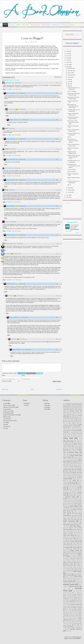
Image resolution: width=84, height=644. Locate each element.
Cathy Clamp (79, 432)
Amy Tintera (66, 414)
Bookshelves (56, 25)
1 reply (9, 135)
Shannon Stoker (76, 606)
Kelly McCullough (73, 523)
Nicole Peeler (78, 577)
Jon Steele (78, 500)
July (69, 79)
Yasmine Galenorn (76, 629)
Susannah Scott (72, 614)
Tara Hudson (74, 617)
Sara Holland (70, 602)
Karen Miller (72, 515)
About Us (26, 25)
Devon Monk (75, 456)
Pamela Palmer (76, 580)
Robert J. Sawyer (76, 593)
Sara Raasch (78, 602)
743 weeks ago (18, 83)
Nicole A (7, 222)
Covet (5, 423)
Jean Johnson (72, 488)
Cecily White (67, 434)
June (69, 82)
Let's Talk (6, 419)
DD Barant (79, 448)
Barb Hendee (79, 420)
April (69, 86)
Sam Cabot (78, 599)
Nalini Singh (67, 575)
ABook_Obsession (11, 93)
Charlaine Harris (76, 434)
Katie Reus (77, 520)
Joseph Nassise (68, 503)
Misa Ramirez (68, 572)
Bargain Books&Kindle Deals (11, 415)
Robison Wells (66, 597)
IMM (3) (69, 137)
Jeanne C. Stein (73, 489)
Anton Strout (72, 417)
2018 (67, 54)
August (69, 77)
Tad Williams (71, 615)
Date (7, 80)
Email (23, 375)
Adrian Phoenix (72, 405)
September (70, 75)
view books (77, 233)
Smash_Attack (12, 109)
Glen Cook (77, 471)
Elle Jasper (78, 464)
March (69, 188)
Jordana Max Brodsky (77, 502)
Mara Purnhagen (78, 552)
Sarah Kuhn (74, 603)
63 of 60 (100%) (69, 231)
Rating (11, 80)
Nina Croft (80, 578)
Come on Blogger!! (72, 91)
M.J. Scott (66, 549)
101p (12, 254)
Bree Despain (72, 423)
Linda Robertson (67, 545)
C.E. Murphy (74, 426)
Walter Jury (74, 628)
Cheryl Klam (77, 437)
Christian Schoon (76, 440)
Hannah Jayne (76, 473)
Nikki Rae (67, 578)
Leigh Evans (77, 540)
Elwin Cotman (74, 465)
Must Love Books (9, 168)
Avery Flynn (79, 419)
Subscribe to (11, 381)
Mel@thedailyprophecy (11, 244)
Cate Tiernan (71, 432)
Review (5, 403)
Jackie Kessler (72, 482)
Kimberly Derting (76, 530)
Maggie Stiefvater (67, 552)
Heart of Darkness (72, 172)
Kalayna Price (76, 509)
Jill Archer (71, 495)
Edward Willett (73, 460)
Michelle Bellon (73, 566)
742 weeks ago (25, 120)
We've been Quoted (68, 25)
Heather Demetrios (67, 474)
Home (5, 25)
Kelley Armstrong (69, 521)
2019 (67, 51)
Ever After (6, 426)
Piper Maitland (77, 583)
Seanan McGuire (75, 605)
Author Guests (35, 25)
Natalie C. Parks (69, 577)
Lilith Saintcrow (75, 542)
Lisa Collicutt (77, 546)
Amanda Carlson (75, 411)
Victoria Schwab (67, 628)
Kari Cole (78, 515)
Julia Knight (74, 505)
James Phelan (72, 483)
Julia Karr (67, 505)
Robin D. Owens (77, 596)
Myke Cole (69, 573)
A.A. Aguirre (66, 403)
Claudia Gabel (68, 443)
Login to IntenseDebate (21, 373)
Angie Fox (75, 414)
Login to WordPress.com (31, 373)
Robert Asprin (66, 593)
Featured (6, 409)
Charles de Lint (76, 435)
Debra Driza (66, 456)
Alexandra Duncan (68, 408)
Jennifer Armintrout (72, 492)
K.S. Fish (69, 509)
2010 (67, 197)
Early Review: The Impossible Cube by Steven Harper (73, 106)
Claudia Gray (77, 443)
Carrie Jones (71, 431)
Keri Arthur (73, 526)
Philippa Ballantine (67, 583)
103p (17, 109)
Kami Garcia (67, 511)
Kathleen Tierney (67, 520)
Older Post (59, 389)
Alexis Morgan (67, 409)
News (5, 428)
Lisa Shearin (67, 547)
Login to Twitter (40, 373)
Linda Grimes (67, 543)
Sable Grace (71, 599)
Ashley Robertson (72, 419)
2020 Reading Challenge (72, 222)
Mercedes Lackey (68, 564)
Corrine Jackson (67, 446)
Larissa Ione (67, 534)
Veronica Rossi (76, 625)
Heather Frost (66, 476)
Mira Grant (79, 570)
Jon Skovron (71, 500)
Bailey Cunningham (69, 420)
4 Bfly (45, 407)
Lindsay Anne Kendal (77, 545)
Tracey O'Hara (77, 623)
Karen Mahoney (67, 514)
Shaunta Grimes (67, 608)
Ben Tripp (67, 422)
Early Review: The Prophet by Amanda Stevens (73, 141)
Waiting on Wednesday (9, 407)
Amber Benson (77, 413)
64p (13, 83)
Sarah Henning (66, 603)
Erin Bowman (72, 468)
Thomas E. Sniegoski (77, 620)
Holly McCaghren (72, 477)
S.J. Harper (74, 597)
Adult (25, 403)
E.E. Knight (66, 460)
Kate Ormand (77, 518)
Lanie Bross (78, 533)
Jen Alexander (73, 491)
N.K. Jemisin (77, 573)
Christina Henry (67, 442)
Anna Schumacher (73, 416)
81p (17, 93)
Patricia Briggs (68, 581)
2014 (67, 62)
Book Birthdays (7, 413)
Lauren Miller (73, 539)
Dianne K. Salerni (67, 459)
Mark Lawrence (73, 557)
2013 (67, 65)
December (70, 68)
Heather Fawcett (77, 474)
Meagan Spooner (76, 560)
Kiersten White (73, 528)
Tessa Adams (73, 618)
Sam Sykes (66, 600)
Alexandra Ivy (77, 408)
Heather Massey (74, 476)
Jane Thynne (74, 486)
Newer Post (5, 389)
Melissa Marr (77, 563)
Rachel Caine (69, 585)
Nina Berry (73, 578)
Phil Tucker (78, 581)
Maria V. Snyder (72, 555)
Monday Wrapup (7, 405)
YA (24, 405)
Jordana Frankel (67, 502)
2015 (67, 60)
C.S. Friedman (73, 428)
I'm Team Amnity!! (72, 170)
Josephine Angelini (77, 503)
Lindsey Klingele (69, 546)
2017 (67, 56)
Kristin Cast (75, 531)
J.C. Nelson (73, 480)
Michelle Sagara (72, 567)
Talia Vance (79, 615)
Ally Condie (74, 409)
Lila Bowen (66, 542)
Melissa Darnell (67, 563)
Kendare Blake (73, 525)
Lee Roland (70, 540)
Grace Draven (67, 473)
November (70, 71)
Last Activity (16, 80)
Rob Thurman (76, 591)
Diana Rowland (67, 457)
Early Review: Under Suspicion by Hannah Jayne (73, 122)
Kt (71, 225)
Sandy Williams (74, 600)
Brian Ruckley (73, 425)
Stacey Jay (67, 611)
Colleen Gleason (67, 445)
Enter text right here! (32, 367)
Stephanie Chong (73, 612)
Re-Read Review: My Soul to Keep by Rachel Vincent (74, 157)
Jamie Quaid (70, 485)
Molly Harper (78, 572)
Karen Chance (67, 512)
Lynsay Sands (76, 547)
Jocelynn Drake (70, 497)
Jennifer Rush (72, 494)
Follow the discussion (60, 77)
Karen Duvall (77, 512)
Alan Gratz (71, 406)
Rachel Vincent (74, 587)
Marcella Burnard (70, 554)
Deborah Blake (74, 452)
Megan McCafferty (67, 561)
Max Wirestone (67, 560)
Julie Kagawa (74, 506)
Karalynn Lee (77, 511)
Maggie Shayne (75, 550)
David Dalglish (73, 451)
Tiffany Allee (74, 622)
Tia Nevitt (67, 622)
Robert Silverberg (78, 594)
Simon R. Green (77, 608)
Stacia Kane (74, 611)
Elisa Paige (73, 462)
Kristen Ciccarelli (67, 531)
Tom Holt (69, 623)
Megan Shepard (77, 561)
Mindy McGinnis (71, 570)
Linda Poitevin (76, 543)
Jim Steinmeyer (78, 495)
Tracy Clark (66, 625)
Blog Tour (6, 417)
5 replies (10, 280)
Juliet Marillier (66, 508)
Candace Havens (71, 429)
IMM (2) (69, 185)
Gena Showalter (78, 470)
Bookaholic (8, 254)
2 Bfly (45, 403)
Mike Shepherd (75, 569)
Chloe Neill (68, 438)
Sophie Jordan (68, 609)
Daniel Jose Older (70, 449)
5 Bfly (45, 409)
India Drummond (76, 479)
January (70, 192)
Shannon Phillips (67, 606)
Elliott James (66, 465)
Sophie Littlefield (78, 609)
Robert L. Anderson (67, 594)
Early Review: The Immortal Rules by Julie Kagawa (74, 166)
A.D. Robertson (74, 403)
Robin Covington (68, 596)
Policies (18, 25)
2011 (67, 195)
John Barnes (74, 499)
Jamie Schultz (77, 485)
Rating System (46, 25)
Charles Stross (67, 435)
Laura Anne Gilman (69, 536)
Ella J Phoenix (71, 464)
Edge (5, 424)
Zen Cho (68, 631)
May (69, 84)
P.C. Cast (68, 580)
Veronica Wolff (67, 626)
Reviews (12, 25)
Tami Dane (67, 617)
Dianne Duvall (77, 457)
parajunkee (9, 83)
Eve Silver (79, 468)
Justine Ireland (75, 508)
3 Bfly (45, 405)
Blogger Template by (72, 639)
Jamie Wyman (66, 486)
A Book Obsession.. (77, 637)
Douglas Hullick (77, 459)
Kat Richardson (73, 517)
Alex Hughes (78, 406)
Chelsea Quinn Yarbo (68, 437)
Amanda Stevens (67, 413)
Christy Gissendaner (78, 442)
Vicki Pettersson (77, 626)
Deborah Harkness (76, 454)
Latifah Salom (77, 534)
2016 (67, 58)
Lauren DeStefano (73, 537)
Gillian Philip (68, 471)
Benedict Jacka (74, 422)
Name (4, 375)
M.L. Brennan (74, 549)
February (70, 190)
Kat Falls (65, 517)
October (70, 73)
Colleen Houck (77, 445)
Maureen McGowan (75, 558)
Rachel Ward (67, 589)
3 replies (10, 89)
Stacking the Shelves (9, 421)
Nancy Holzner (78, 575)
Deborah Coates (67, 454)
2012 (67, 67)
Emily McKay (74, 467)
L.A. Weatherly (70, 533)
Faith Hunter (68, 470)
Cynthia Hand (72, 448)
